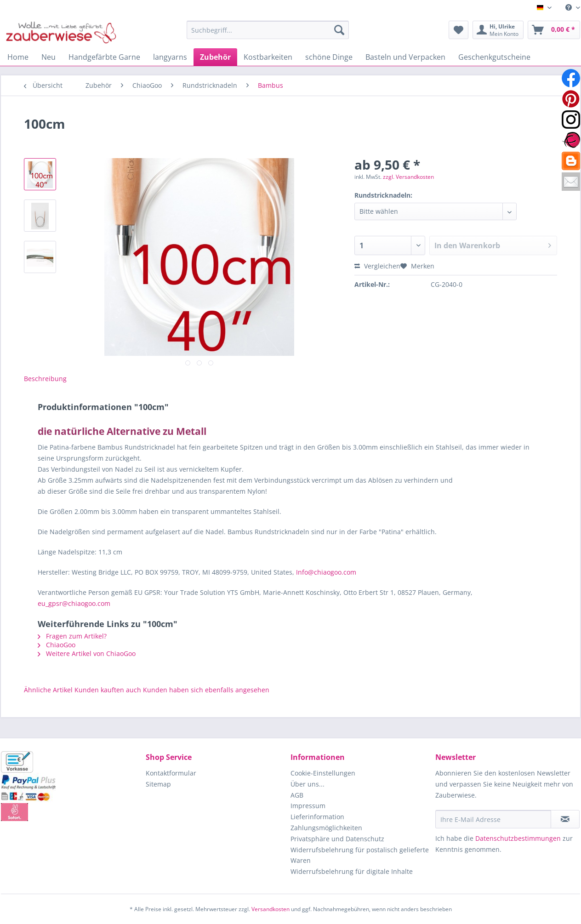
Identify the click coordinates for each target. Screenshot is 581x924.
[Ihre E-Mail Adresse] (493, 819)
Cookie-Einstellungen (323, 773)
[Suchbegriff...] (268, 30)
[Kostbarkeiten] (268, 57)
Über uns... (308, 784)
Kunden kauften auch (108, 690)
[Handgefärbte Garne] (104, 57)
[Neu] (48, 57)
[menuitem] (569, 8)
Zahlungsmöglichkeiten (326, 828)
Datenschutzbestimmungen (518, 838)
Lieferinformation (317, 817)
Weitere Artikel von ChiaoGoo (87, 653)
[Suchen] (339, 30)
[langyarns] (170, 57)
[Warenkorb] (554, 30)
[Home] (18, 57)
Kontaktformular (171, 773)
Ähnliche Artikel (48, 690)
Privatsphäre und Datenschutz (337, 839)
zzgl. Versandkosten (408, 177)
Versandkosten (271, 909)
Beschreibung (45, 379)
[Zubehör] (215, 57)
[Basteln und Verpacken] (405, 57)
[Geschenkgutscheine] (494, 57)
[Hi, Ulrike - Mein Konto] (498, 30)
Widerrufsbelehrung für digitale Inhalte (352, 871)
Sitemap (158, 784)
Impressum (308, 806)
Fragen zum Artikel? (72, 636)
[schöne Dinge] (329, 57)
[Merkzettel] (459, 30)
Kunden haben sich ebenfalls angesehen (206, 690)
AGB (297, 795)
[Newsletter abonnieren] (565, 819)
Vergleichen (377, 266)
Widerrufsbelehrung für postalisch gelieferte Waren (360, 855)
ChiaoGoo (57, 645)
